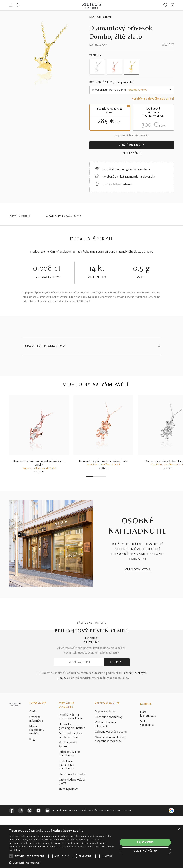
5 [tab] (100, 476)
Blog (32, 791)
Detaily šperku (21, 217)
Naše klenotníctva (148, 766)
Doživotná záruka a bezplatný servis (71, 788)
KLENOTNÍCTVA (138, 570)
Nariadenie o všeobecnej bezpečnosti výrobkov (110, 792)
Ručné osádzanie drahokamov (69, 806)
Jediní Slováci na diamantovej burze (70, 769)
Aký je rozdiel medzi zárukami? (132, 135)
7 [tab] (103, 476)
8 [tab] (105, 476)
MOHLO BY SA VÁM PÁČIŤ (64, 217)
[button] (62, 863)
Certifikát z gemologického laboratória (126, 169)
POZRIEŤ (91, 639)
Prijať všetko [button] (145, 842)
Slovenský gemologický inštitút (72, 778)
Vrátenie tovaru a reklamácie (105, 777)
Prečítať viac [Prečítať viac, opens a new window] (15, 850)
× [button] (179, 829)
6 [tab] (102, 476)
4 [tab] (98, 476)
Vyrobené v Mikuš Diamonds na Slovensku (129, 177)
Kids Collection (100, 17)
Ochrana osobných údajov (111, 784)
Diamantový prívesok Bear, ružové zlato (103, 461)
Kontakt (146, 756)
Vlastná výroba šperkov (68, 797)
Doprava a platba (105, 764)
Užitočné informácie (36, 771)
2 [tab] (94, 476)
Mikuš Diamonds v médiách (37, 782)
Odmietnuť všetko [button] (145, 851)
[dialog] (91, 847)
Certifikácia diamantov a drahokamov (67, 817)
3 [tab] (96, 476)
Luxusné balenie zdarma (117, 184)
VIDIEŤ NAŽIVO (132, 153)
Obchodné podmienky (109, 769)
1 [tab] (90, 476)
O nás (33, 764)
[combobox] (132, 90)
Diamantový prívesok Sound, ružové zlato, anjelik (39, 463)
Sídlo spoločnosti (147, 775)
